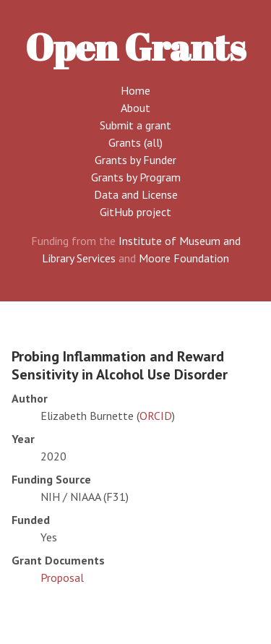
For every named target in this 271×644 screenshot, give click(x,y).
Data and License (136, 194)
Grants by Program (136, 177)
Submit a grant (135, 125)
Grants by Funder (135, 160)
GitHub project (135, 212)
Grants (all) (135, 142)
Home (135, 90)
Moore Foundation (184, 258)
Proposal (62, 578)
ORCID (156, 416)
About (135, 108)
